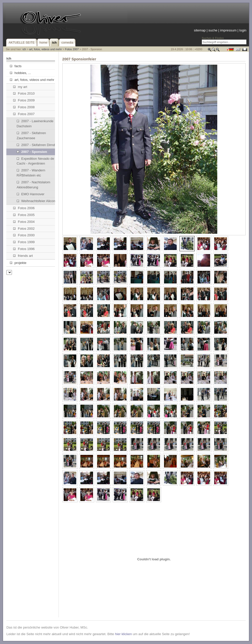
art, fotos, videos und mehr (46, 49)
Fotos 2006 (24, 208)
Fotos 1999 (24, 242)
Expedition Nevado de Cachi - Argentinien (35, 161)
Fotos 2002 (24, 229)
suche (213, 30)
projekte (18, 263)
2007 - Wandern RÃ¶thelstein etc (31, 173)
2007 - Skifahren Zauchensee (31, 136)
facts (16, 66)
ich (24, 49)
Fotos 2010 (24, 93)
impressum (228, 30)
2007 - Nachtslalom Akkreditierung (34, 185)
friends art (23, 256)
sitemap (200, 30)
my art (20, 87)
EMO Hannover (31, 194)
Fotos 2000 (24, 235)
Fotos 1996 (24, 249)
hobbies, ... (20, 73)
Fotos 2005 (24, 215)
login (243, 30)
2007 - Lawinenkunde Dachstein (35, 124)
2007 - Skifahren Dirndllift (38, 145)
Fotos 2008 (24, 107)
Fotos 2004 (24, 222)
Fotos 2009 (24, 100)
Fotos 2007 (72, 49)
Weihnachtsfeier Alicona (37, 201)
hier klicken (123, 634)
